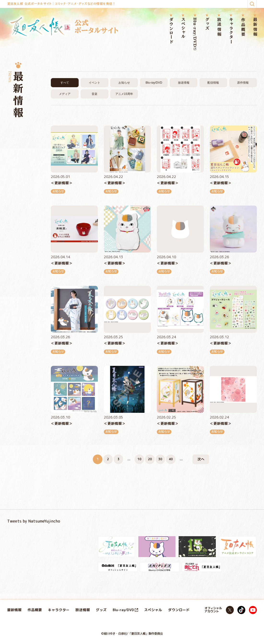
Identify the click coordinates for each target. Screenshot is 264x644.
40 (171, 459)
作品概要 (243, 27)
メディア (65, 94)
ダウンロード (171, 31)
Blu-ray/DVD (195, 34)
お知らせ (124, 83)
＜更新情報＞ (62, 183)
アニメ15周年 (124, 94)
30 (160, 459)
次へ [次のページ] (201, 459)
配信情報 (213, 83)
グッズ (207, 24)
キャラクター (231, 31)
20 (150, 459)
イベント (94, 83)
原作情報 (243, 83)
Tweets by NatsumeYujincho (34, 521)
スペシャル (183, 28)
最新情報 (255, 27)
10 (139, 459)
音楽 (94, 94)
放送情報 (219, 27)
